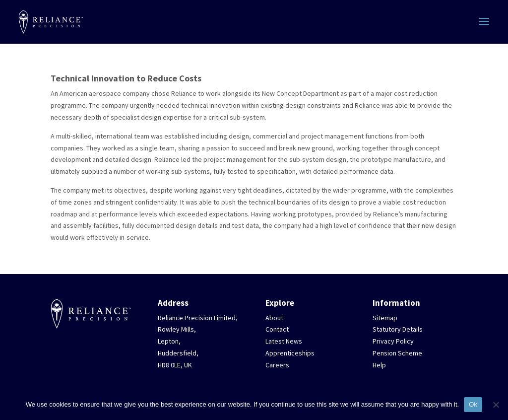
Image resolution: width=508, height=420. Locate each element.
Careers (277, 365)
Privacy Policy (393, 341)
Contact (277, 329)
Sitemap (385, 318)
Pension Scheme (397, 353)
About (274, 318)
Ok (473, 404)
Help (379, 365)
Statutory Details (398, 329)
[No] (496, 405)
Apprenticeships (290, 353)
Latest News (284, 341)
